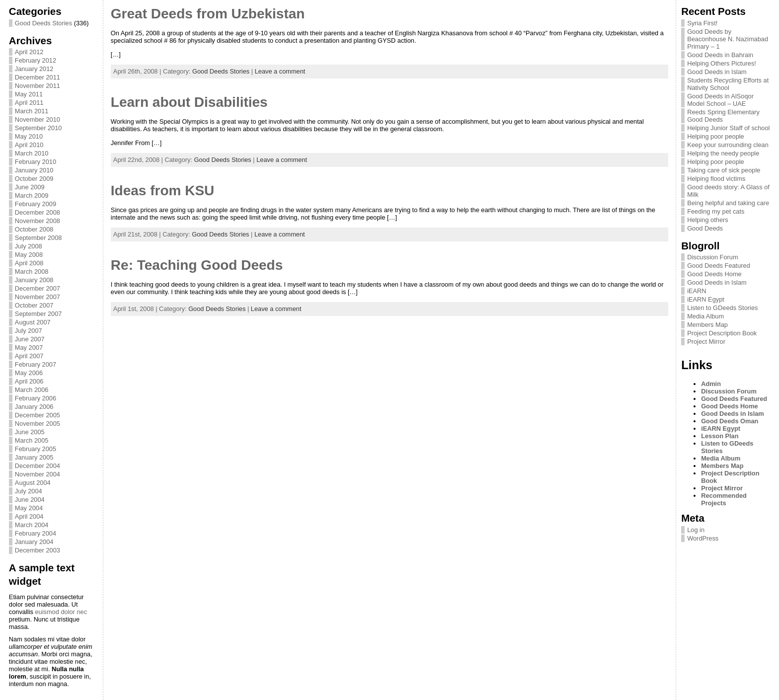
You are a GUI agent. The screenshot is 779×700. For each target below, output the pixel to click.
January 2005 (34, 457)
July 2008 (29, 246)
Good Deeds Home (714, 274)
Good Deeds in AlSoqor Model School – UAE (720, 100)
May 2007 (29, 348)
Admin (711, 384)
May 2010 (29, 136)
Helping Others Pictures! (722, 63)
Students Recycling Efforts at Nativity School (728, 84)
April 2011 (29, 103)
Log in (696, 530)
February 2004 (36, 533)
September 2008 (39, 238)
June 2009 (30, 187)
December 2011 (38, 77)
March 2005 (32, 440)
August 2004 (33, 483)
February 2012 (36, 60)
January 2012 (34, 69)
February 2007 (36, 364)
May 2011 (29, 94)
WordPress (703, 538)
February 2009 (36, 204)
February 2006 (36, 398)
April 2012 (29, 52)
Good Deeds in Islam (717, 72)
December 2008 (38, 212)
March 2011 (32, 111)
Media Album (705, 316)
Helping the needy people (723, 153)
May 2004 (29, 508)
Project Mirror (706, 342)
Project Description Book (722, 333)
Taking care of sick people (724, 170)
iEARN (697, 291)
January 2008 (34, 280)
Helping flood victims (716, 179)
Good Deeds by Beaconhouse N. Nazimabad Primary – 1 (728, 39)
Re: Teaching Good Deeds (197, 265)
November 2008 (38, 221)
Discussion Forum (712, 257)
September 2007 (39, 314)
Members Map (707, 325)
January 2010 (34, 170)
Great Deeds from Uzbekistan (208, 14)
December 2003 (38, 550)
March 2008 (32, 272)
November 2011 (38, 86)
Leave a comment (280, 71)
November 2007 (38, 297)
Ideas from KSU (163, 191)
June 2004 (30, 500)
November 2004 (38, 474)
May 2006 (29, 373)
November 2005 (38, 424)
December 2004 (38, 466)
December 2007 (38, 288)
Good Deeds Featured (719, 266)
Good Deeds (705, 228)
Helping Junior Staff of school (728, 128)
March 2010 (32, 153)
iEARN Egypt (706, 299)
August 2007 (33, 322)
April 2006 (29, 381)
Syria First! (702, 23)
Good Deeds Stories (43, 23)
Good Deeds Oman (730, 421)
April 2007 (29, 356)
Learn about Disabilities (189, 102)
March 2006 (32, 390)
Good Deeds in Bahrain (720, 55)
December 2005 (38, 415)
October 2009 (34, 179)
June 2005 (30, 432)
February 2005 (36, 449)
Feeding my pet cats (716, 211)
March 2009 (32, 195)
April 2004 (29, 516)
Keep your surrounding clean (728, 145)
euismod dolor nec (61, 612)
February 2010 (36, 162)
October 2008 (34, 229)
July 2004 (29, 491)
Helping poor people (716, 136)
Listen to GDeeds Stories (722, 308)
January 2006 (34, 407)
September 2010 (39, 128)
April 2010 (29, 145)
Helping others (708, 220)
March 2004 (32, 525)
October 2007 (34, 305)
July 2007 (29, 331)
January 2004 (34, 542)
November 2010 (38, 119)
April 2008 (29, 263)
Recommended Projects (724, 499)
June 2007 (30, 339)
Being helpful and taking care (728, 203)
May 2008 (29, 255)
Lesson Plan (720, 436)
